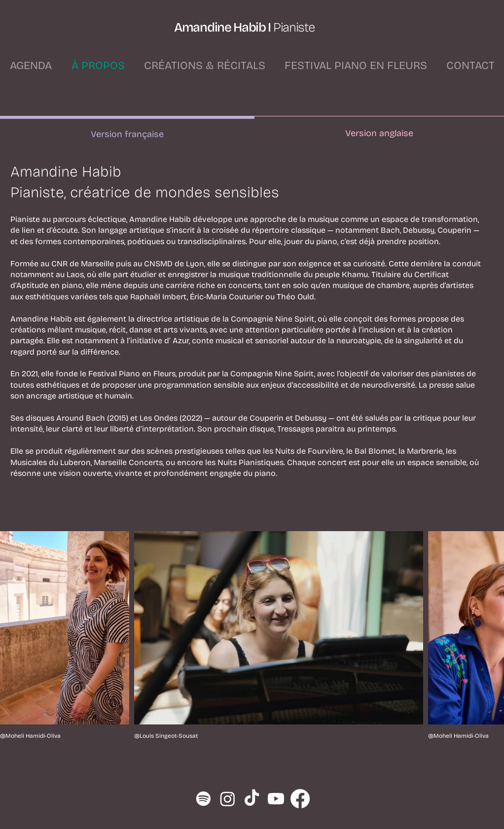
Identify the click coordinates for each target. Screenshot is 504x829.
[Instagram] (228, 799)
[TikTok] (252, 799)
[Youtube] (276, 799)
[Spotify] (203, 799)
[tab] (127, 133)
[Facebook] (300, 799)
